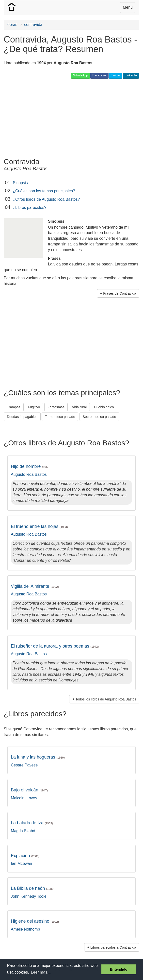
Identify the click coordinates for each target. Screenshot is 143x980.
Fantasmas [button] (56, 407)
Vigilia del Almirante (35, 586)
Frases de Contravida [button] (120, 293)
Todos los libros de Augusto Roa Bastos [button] (106, 699)
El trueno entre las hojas (39, 526)
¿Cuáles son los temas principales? (44, 191)
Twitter (116, 75)
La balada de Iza (32, 823)
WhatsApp (80, 75)
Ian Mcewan (21, 863)
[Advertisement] (61, 118)
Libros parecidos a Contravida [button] (113, 947)
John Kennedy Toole (29, 896)
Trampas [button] (14, 407)
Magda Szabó (23, 831)
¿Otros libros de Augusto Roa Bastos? (46, 199)
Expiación (25, 856)
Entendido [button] (119, 969)
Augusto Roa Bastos (29, 474)
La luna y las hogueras (38, 757)
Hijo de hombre (31, 466)
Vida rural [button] (79, 407)
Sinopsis (20, 183)
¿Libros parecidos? (30, 207)
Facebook (99, 75)
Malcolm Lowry (24, 798)
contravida (33, 25)
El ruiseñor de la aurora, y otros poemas (55, 646)
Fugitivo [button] (34, 407)
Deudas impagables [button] (22, 417)
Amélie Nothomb (25, 929)
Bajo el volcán (29, 790)
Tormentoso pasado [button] (60, 417)
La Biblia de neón (33, 888)
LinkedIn (131, 75)
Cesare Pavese (24, 765)
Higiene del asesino (35, 921)
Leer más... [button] (41, 972)
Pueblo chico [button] (104, 407)
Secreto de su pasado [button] (99, 417)
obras (12, 25)
